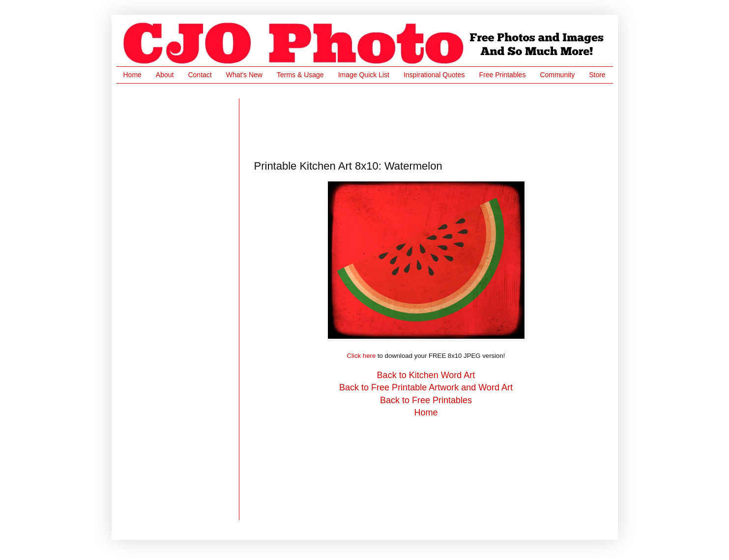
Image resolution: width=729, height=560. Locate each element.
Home (132, 75)
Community (557, 75)
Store (597, 75)
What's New (244, 75)
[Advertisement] (433, 120)
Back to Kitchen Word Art (426, 375)
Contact (200, 75)
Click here (362, 356)
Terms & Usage (300, 75)
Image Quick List (364, 75)
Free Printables (502, 75)
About (165, 75)
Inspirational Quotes (434, 75)
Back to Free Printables (426, 400)
